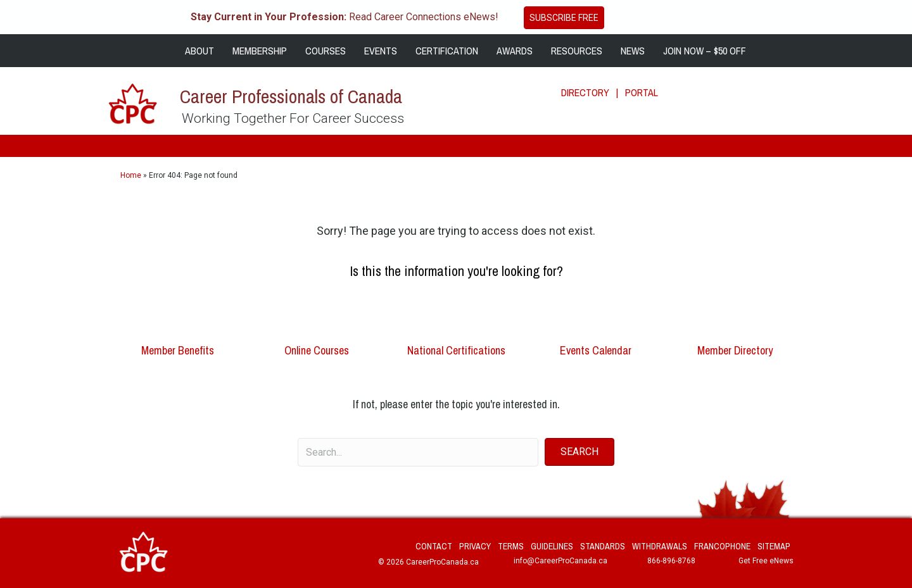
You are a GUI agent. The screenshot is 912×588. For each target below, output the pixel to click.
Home (131, 175)
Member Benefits (178, 350)
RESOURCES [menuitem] (577, 51)
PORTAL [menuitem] (642, 92)
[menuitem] (167, 51)
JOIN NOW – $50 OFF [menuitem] (705, 51)
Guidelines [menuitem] (552, 546)
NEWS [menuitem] (633, 51)
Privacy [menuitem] (475, 546)
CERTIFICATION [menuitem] (447, 51)
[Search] (869, 85)
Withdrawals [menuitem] (660, 546)
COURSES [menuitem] (326, 51)
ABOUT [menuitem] (199, 51)
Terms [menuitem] (511, 546)
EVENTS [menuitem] (381, 51)
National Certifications (456, 350)
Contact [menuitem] (434, 546)
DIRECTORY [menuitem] (585, 92)
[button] (579, 452)
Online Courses (317, 350)
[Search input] (418, 452)
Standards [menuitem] (603, 546)
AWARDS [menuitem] (515, 51)
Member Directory (735, 350)
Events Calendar (596, 350)
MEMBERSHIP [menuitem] (260, 51)
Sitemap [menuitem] (774, 546)
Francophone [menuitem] (722, 546)
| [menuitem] (617, 92)
